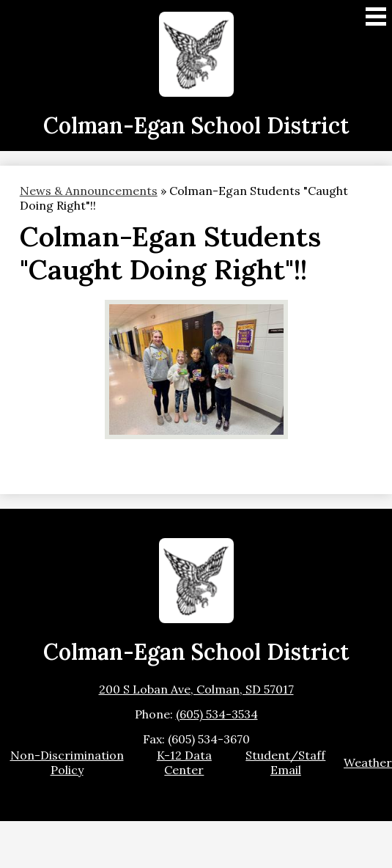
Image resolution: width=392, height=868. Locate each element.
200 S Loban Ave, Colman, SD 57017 (196, 689)
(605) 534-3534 (217, 714)
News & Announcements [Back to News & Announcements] (89, 191)
